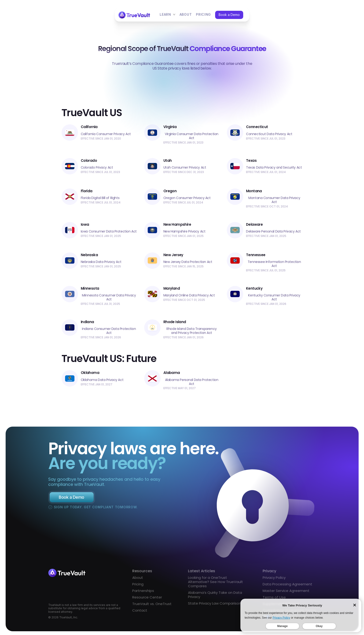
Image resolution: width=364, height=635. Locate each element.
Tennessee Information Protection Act (274, 264)
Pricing (138, 586)
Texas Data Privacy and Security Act (274, 168)
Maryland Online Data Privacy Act (189, 295)
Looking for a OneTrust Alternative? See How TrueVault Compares (215, 583)
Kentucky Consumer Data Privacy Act (274, 297)
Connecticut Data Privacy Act (269, 134)
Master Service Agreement (286, 592)
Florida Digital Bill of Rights (100, 198)
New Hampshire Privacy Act (184, 231)
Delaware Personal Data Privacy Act (273, 231)
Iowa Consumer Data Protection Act (109, 231)
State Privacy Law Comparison (215, 605)
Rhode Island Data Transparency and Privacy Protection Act (191, 331)
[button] (167, 15)
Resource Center (147, 599)
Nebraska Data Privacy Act (101, 262)
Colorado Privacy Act (97, 168)
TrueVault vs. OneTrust (152, 605)
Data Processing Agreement (287, 586)
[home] (134, 15)
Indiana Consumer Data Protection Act (109, 331)
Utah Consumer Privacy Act (185, 168)
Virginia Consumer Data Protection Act (192, 136)
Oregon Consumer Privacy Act (187, 198)
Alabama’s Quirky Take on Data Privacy (215, 596)
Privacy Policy (274, 579)
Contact (140, 612)
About (186, 15)
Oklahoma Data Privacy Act (102, 381)
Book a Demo (229, 15)
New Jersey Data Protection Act (188, 262)
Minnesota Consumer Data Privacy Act (109, 297)
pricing (203, 15)
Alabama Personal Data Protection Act (192, 383)
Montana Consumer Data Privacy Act (274, 200)
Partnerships (143, 592)
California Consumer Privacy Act (106, 134)
